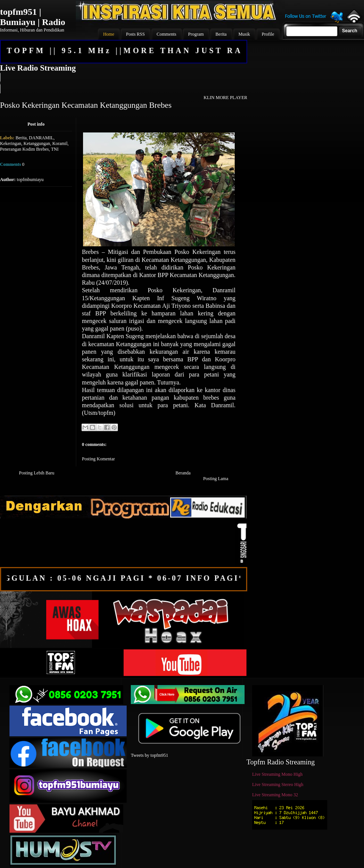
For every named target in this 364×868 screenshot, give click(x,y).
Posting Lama (216, 479)
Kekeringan (11, 143)
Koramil (60, 143)
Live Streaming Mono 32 (275, 795)
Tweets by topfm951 (149, 755)
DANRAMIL (41, 138)
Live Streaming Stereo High (278, 785)
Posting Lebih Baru (37, 473)
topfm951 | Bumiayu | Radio (33, 17)
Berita (21, 138)
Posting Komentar (98, 459)
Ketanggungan (37, 143)
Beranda (183, 473)
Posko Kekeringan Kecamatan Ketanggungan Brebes (86, 105)
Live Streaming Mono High (277, 774)
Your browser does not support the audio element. (123, 83)
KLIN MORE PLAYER (225, 98)
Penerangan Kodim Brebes (24, 149)
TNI (55, 149)
